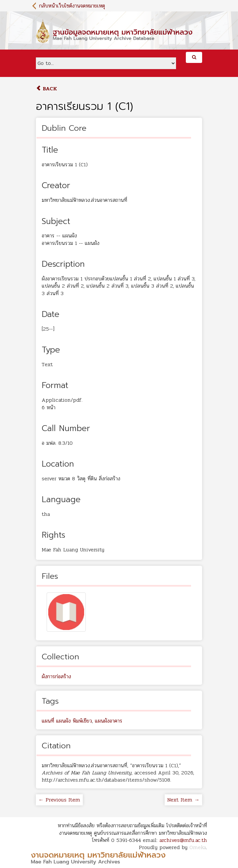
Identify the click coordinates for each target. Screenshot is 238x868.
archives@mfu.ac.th (183, 840)
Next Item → (183, 800)
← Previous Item (59, 800)
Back (46, 89)
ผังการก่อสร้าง (56, 676)
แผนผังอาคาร (109, 721)
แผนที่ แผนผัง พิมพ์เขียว (67, 721)
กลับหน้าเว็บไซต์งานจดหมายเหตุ (72, 6)
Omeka (198, 847)
